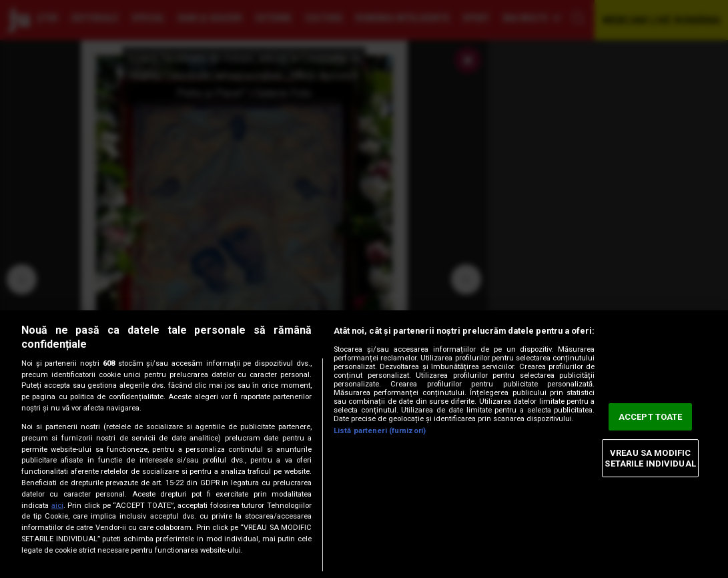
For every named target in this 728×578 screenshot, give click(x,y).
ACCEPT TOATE (651, 417)
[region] (364, 444)
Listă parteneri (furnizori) (380, 431)
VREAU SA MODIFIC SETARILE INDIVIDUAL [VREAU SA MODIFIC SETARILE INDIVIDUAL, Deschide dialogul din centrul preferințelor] (650, 458)
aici (57, 506)
